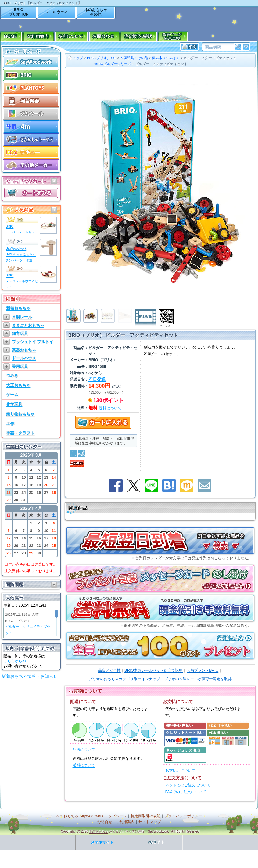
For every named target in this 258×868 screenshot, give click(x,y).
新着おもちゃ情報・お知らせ (30, 676)
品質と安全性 (109, 670)
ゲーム (12, 395)
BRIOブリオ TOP (19, 12)
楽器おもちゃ (24, 350)
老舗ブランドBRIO (203, 670)
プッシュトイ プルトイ (33, 342)
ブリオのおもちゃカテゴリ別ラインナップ (124, 679)
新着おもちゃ (18, 308)
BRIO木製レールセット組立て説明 (154, 670)
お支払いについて (180, 771)
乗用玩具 (20, 366)
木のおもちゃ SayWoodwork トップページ (91, 816)
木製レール (22, 317)
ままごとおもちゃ (28, 325)
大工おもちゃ (18, 385)
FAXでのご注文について (186, 792)
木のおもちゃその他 (96, 12)
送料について (84, 765)
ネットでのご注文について (188, 785)
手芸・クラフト (20, 433)
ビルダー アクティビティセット (210, 58)
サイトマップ (150, 822)
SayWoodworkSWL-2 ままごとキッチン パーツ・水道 (21, 254)
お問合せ (105, 822)
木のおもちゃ (99, 831)
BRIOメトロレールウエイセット (22, 281)
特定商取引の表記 (146, 816)
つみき (12, 375)
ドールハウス (24, 358)
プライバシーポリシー (183, 816)
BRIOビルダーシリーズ (113, 64)
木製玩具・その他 (134, 58)
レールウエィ (56, 12)
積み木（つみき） (166, 58)
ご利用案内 (125, 822)
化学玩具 (14, 404)
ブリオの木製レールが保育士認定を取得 (198, 679)
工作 (10, 424)
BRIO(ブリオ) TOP (102, 58)
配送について (84, 750)
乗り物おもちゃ (20, 414)
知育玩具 (20, 333)
